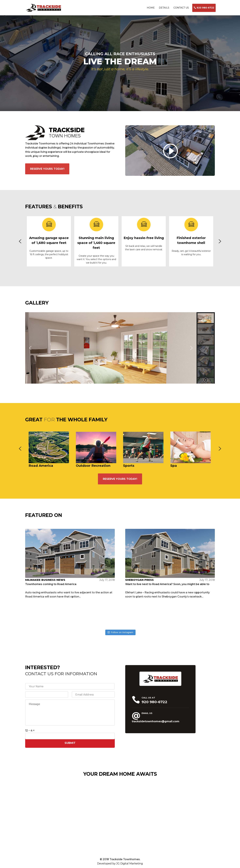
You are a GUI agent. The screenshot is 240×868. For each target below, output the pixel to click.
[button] (20, 241)
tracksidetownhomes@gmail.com (156, 721)
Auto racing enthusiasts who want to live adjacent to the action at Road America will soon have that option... (70, 563)
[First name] (70, 686)
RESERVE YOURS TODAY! (47, 169)
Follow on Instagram (120, 632)
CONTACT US (181, 8)
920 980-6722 (205, 8)
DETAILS (164, 8)
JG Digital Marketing (130, 864)
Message (70, 712)
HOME (151, 8)
